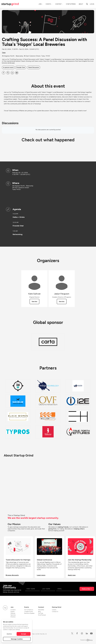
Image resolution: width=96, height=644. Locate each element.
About (81, 4)
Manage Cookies (17, 639)
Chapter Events (29, 612)
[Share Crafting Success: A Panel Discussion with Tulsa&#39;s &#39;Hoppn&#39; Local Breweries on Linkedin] (12, 73)
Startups (13, 613)
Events (48, 4)
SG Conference (29, 610)
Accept (24, 634)
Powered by (87, 640)
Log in (92, 4)
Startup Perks (71, 4)
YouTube (41, 613)
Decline (9, 634)
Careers (54, 610)
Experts (13, 612)
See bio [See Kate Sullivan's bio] (34, 301)
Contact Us (55, 612)
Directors (13, 617)
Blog (39, 612)
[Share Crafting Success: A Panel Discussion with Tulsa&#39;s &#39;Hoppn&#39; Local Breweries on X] (8, 73)
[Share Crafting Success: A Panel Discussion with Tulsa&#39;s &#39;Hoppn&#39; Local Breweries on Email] (17, 73)
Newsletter (41, 610)
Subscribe (86, 589)
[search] (87, 4)
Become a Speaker (29, 613)
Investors (13, 610)
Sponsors (13, 615)
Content (58, 4)
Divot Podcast (42, 615)
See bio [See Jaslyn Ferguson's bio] (62, 301)
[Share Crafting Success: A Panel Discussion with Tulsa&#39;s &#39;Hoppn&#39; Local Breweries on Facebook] (4, 73)
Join (40, 4)
